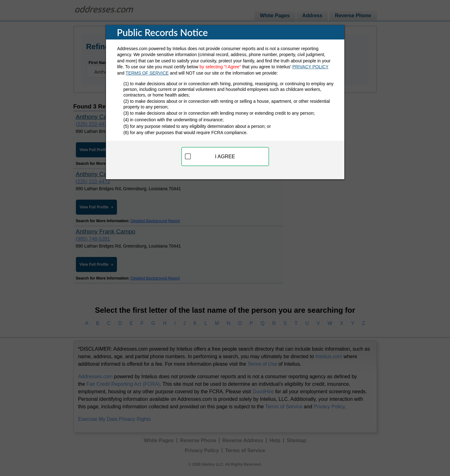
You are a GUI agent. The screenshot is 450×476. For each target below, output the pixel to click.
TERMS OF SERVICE (147, 73)
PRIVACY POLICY (310, 67)
